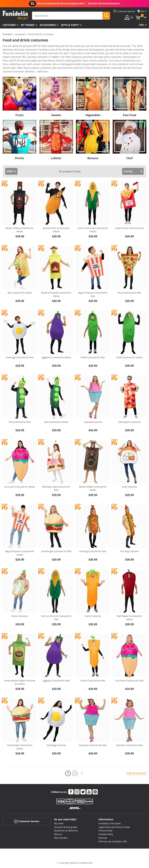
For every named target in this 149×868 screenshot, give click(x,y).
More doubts (61, 838)
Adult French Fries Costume (129, 228)
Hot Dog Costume (129, 551)
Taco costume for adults (20, 293)
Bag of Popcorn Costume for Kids (93, 294)
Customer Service (27, 821)
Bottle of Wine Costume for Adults (20, 230)
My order (59, 823)
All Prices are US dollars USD (113, 841)
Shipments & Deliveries (66, 831)
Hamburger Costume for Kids (56, 551)
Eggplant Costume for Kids (56, 681)
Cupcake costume (93, 422)
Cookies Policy (106, 834)
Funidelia (7, 34)
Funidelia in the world (109, 823)
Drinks (19, 158)
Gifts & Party (70, 25)
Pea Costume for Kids (20, 422)
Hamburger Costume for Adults (20, 747)
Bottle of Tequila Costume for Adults (56, 294)
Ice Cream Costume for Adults (20, 487)
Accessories (48, 25)
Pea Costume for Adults (56, 422)
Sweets (56, 115)
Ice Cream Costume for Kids (129, 681)
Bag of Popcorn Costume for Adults (20, 553)
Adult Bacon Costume (129, 422)
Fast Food (130, 115)
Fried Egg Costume (56, 745)
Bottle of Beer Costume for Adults (93, 488)
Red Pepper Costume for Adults (129, 618)
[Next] (82, 773)
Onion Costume (20, 616)
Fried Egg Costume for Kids (20, 357)
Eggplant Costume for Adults (56, 357)
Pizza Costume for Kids (129, 293)
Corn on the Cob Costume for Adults (93, 230)
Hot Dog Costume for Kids (93, 551)
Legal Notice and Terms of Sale (114, 827)
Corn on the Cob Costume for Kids (56, 618)
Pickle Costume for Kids (93, 357)
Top (141, 25)
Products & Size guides (66, 827)
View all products (136, 773)
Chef (129, 158)
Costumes (9, 25)
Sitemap (103, 838)
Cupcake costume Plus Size (93, 745)
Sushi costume (129, 487)
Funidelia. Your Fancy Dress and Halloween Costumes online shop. (15, 15)
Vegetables (93, 115)
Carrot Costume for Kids (93, 681)
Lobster (56, 158)
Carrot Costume (93, 616)
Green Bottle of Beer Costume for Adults (20, 682)
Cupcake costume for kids (129, 745)
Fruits (19, 115)
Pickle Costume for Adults (129, 357)
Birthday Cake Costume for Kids (56, 488)
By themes (28, 25)
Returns (58, 834)
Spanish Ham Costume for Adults (56, 230)
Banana (93, 158)
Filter (10, 171)
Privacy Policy (105, 831)
